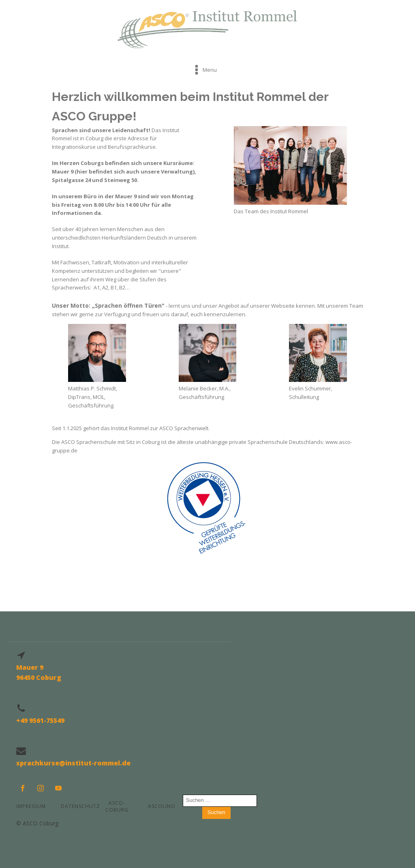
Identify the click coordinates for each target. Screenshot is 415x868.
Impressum (31, 806)
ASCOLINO (162, 806)
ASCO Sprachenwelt (184, 428)
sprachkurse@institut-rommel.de (73, 763)
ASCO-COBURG (117, 806)
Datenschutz (78, 806)
